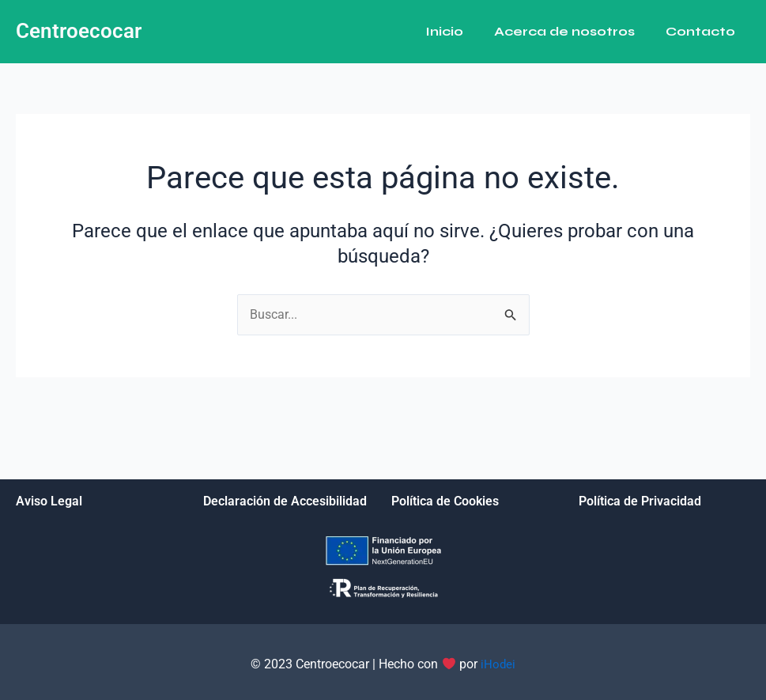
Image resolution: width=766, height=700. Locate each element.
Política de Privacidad (640, 501)
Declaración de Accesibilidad (285, 501)
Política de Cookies (445, 501)
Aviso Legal (49, 501)
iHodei (498, 664)
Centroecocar (79, 31)
